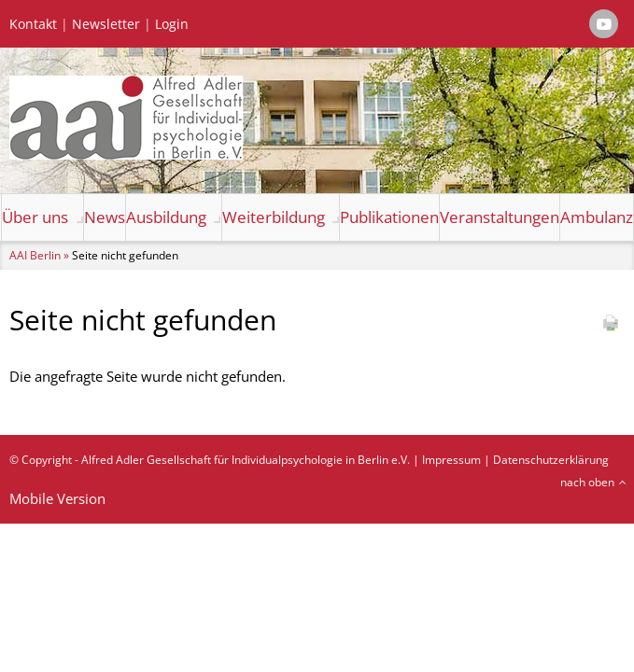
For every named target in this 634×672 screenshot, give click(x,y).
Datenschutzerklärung (551, 460)
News (105, 217)
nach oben (587, 482)
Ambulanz (597, 217)
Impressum (451, 460)
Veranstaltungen (500, 217)
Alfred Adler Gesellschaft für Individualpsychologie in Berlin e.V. (246, 460)
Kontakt (33, 24)
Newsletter (106, 24)
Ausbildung (166, 217)
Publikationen (389, 217)
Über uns (35, 217)
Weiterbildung (274, 217)
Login (172, 24)
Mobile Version (57, 498)
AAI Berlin (35, 255)
